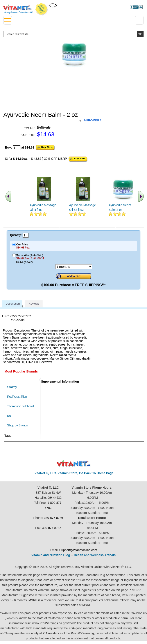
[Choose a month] (74, 267)
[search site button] (140, 34)
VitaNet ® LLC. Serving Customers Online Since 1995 (18, 9)
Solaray (12, 387)
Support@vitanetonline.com (78, 550)
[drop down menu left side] (8, 20)
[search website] (73, 34)
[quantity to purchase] (17, 148)
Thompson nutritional (20, 406)
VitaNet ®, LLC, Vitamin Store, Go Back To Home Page (74, 473)
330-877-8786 (53, 518)
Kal (9, 416)
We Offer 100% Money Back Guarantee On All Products (42, 9)
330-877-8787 (52, 528)
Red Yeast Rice (17, 397)
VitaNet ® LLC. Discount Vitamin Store (74, 463)
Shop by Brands (18, 425)
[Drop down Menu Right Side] (139, 20)
